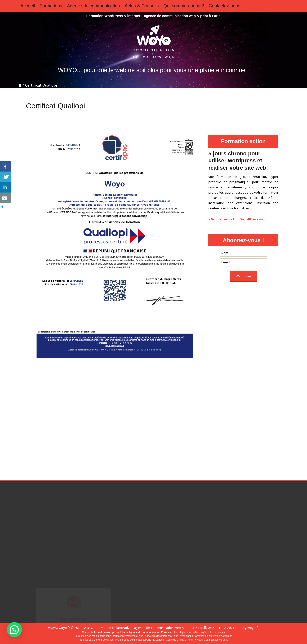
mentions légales (179, 632)
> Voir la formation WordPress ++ (236, 219)
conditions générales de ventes (208, 632)
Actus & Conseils (142, 6)
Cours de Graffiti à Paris (179, 640)
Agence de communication (93, 6)
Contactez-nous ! (226, 6)
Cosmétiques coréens (216, 640)
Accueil (28, 6)
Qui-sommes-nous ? (184, 6)
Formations (51, 6)
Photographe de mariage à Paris (133, 640)
